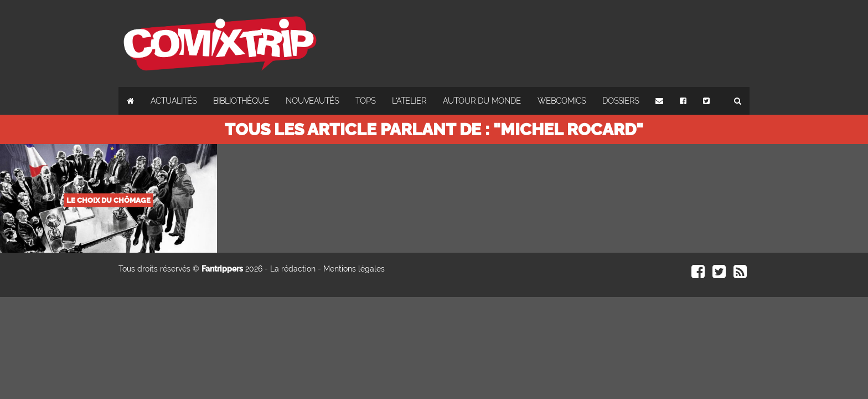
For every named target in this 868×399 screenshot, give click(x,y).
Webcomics (562, 101)
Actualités (174, 101)
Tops (365, 101)
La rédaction (293, 269)
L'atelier (409, 101)
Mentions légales (354, 269)
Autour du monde (482, 101)
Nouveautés (312, 101)
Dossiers (621, 101)
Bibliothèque (241, 101)
